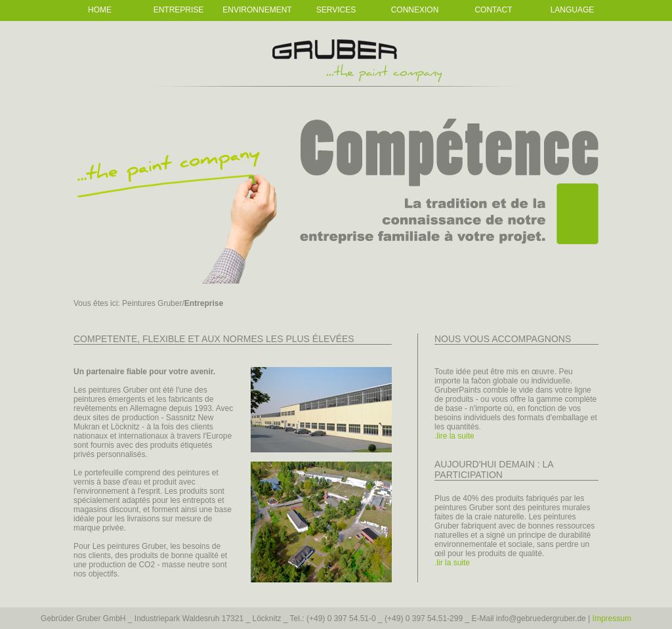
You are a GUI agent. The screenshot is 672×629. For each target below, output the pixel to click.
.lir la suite (452, 563)
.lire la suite (454, 436)
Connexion (415, 10)
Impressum (612, 618)
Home (100, 10)
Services (336, 10)
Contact (493, 10)
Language (573, 10)
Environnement (257, 10)
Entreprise (179, 10)
